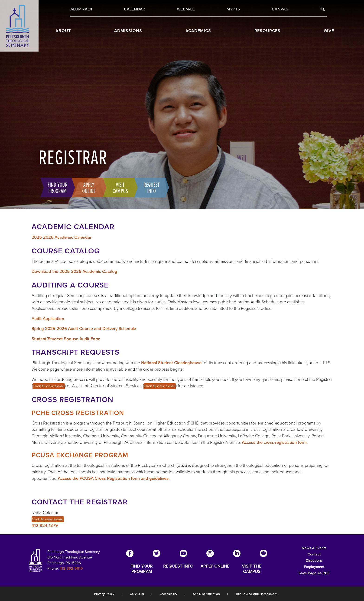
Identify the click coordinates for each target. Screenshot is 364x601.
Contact (314, 554)
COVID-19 (137, 594)
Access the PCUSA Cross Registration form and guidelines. (114, 478)
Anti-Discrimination (206, 594)
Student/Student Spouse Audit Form (66, 339)
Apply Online (87, 187)
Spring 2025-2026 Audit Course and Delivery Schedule (84, 328)
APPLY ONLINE (215, 566)
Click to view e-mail (49, 386)
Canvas (280, 9)
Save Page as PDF (314, 573)
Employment (314, 567)
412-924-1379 (45, 525)
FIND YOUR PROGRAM (142, 569)
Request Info (150, 187)
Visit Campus (119, 187)
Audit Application (48, 318)
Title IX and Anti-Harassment (256, 594)
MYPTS (233, 9)
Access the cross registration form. (275, 442)
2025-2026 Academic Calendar (62, 237)
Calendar (135, 9)
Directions (314, 560)
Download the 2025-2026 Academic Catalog (74, 271)
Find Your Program (56, 187)
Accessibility (168, 594)
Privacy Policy (104, 594)
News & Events (314, 548)
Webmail (186, 9)
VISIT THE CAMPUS (252, 569)
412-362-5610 (71, 568)
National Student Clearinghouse (171, 363)
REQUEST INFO (178, 566)
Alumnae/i (81, 9)
